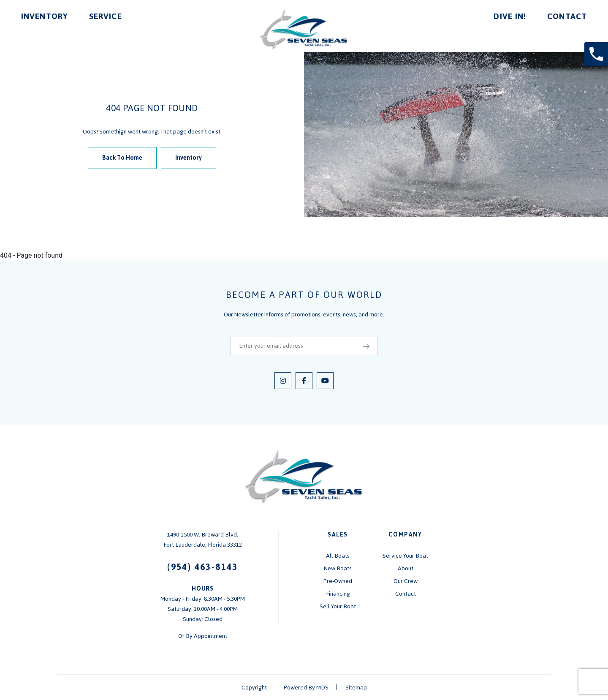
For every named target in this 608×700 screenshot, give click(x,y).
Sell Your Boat (338, 606)
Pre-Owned (338, 581)
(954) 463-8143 (203, 567)
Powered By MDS (306, 688)
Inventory (45, 16)
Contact (567, 16)
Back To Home (122, 158)
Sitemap (356, 688)
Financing (338, 594)
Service (106, 16)
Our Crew (406, 581)
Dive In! (510, 16)
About (406, 568)
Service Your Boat (405, 556)
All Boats (338, 556)
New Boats (338, 568)
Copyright (254, 688)
